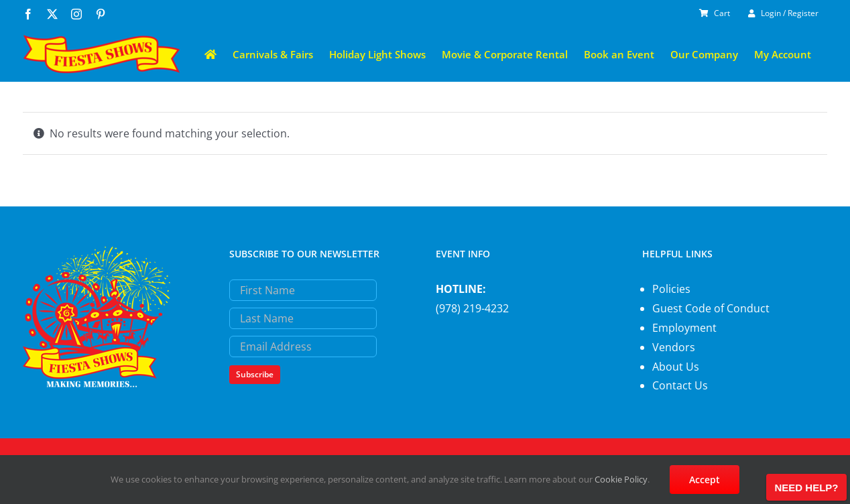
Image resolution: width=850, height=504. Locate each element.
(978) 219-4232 (472, 308)
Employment (684, 328)
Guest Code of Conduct (711, 308)
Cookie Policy (621, 479)
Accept (705, 480)
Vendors (674, 347)
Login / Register (783, 13)
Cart (715, 13)
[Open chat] (806, 487)
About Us (676, 367)
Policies (671, 289)
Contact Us (680, 385)
